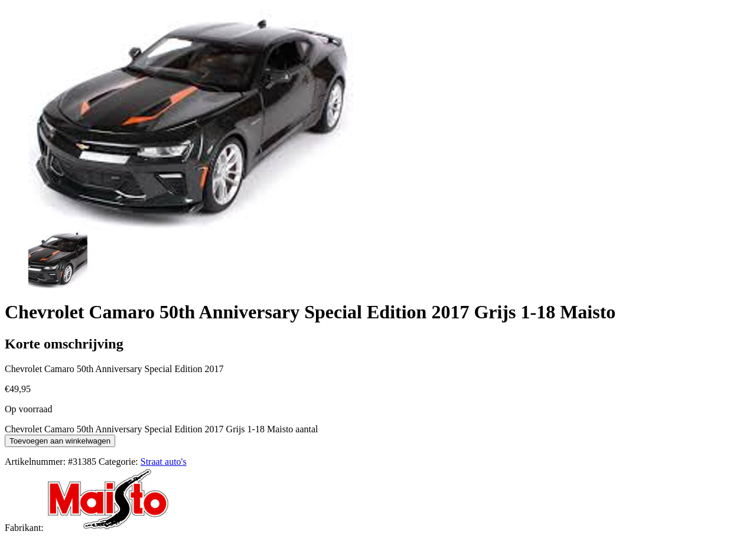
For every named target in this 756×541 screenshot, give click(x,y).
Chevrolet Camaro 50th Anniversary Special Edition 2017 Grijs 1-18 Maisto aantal (162, 429)
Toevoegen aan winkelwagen (60, 441)
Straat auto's (164, 462)
